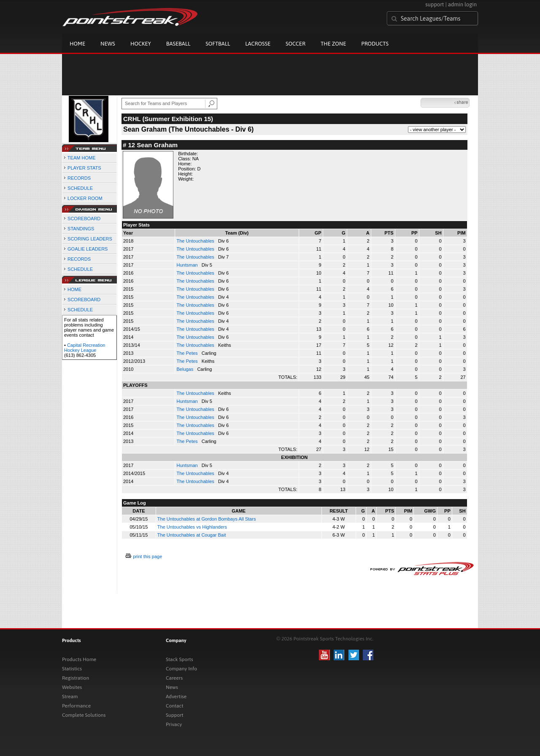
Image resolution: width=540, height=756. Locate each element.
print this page (147, 556)
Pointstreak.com (130, 18)
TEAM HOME (82, 158)
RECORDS (79, 178)
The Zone (333, 44)
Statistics (72, 669)
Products (375, 44)
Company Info (181, 669)
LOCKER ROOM (85, 198)
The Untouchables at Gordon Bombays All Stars (207, 519)
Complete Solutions (84, 715)
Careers (174, 678)
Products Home (79, 659)
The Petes (188, 353)
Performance (76, 706)
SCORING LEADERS (90, 239)
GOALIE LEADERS (88, 249)
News (108, 44)
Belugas (185, 369)
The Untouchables (196, 241)
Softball (218, 44)
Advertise (176, 697)
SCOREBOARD (84, 219)
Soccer (296, 44)
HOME (74, 289)
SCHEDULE (80, 188)
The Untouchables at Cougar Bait (192, 535)
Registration (76, 678)
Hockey (141, 44)
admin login (462, 4)
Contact (175, 706)
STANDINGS (81, 229)
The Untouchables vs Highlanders (192, 527)
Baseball (178, 44)
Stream (70, 697)
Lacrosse (258, 44)
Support (175, 715)
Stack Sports (180, 659)
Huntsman (188, 265)
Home (77, 44)
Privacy (174, 724)
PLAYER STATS (84, 168)
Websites (72, 687)
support (435, 4)
